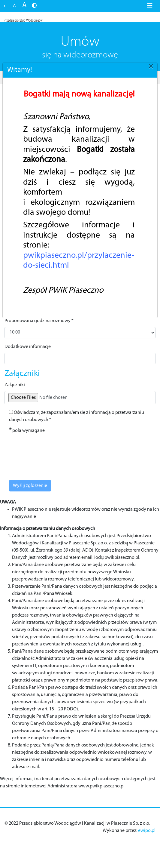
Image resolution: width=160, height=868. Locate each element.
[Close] (151, 66)
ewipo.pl (147, 831)
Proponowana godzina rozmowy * (39, 321)
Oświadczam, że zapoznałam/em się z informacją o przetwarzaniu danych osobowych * (77, 416)
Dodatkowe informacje (28, 347)
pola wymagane (27, 430)
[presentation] (50, 454)
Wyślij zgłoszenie (30, 486)
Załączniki (15, 385)
